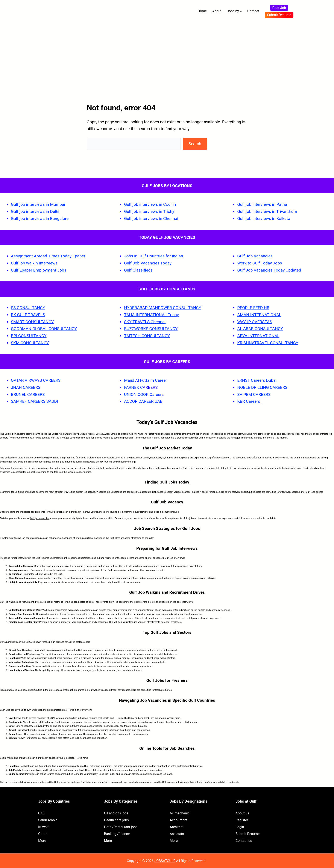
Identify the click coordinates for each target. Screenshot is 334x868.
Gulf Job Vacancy (167, 502)
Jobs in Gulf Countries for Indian (154, 256)
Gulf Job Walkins (145, 592)
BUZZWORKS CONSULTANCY (151, 329)
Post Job (279, 8)
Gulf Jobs (191, 528)
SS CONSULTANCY (28, 308)
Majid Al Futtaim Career (146, 380)
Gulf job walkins (8, 602)
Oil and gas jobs (116, 813)
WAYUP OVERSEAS (255, 322)
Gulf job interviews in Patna (262, 204)
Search (195, 144)
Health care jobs (116, 820)
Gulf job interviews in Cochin (150, 204)
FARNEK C (133, 387)
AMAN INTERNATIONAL (259, 315)
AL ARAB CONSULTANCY (260, 329)
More (42, 841)
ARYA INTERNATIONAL (258, 336)
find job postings (61, 766)
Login (240, 827)
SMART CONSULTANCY (32, 322)
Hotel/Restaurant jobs (121, 827)
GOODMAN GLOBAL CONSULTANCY (44, 329)
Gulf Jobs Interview (91, 782)
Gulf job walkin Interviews (34, 263)
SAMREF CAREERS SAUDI (34, 401)
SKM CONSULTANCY (30, 343)
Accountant (179, 820)
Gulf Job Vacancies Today (148, 263)
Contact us (244, 841)
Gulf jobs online (314, 492)
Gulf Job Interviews (180, 548)
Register (242, 820)
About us (242, 813)
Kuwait (43, 827)
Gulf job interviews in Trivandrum (267, 211)
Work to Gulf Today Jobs (260, 263)
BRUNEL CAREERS (28, 394)
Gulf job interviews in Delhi (35, 211)
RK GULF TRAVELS (28, 315)
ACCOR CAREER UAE (143, 401)
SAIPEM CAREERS (254, 394)
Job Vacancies (153, 700)
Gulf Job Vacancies (255, 256)
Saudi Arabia (48, 820)
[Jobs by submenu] (241, 11)
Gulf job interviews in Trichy (149, 211)
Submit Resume (279, 15)
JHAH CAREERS (26, 387)
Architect (177, 827)
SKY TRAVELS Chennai (145, 322)
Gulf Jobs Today (174, 482)
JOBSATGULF (165, 861)
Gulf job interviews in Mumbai (38, 204)
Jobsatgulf (166, 438)
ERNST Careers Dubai (257, 380)
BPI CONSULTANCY (29, 336)
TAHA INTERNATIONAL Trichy (151, 315)
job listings (114, 770)
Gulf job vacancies (40, 518)
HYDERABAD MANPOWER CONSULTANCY (163, 308)
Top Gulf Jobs (156, 632)
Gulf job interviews (175, 558)
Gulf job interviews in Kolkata (264, 219)
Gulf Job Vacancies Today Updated (269, 270)
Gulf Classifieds (138, 270)
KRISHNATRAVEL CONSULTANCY (268, 343)
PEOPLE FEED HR (253, 308)
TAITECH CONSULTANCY (147, 336)
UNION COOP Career (143, 394)
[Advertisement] (167, 55)
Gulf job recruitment (10, 782)
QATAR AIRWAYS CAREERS (36, 380)
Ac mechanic (180, 813)
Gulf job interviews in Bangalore (40, 219)
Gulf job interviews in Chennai (151, 219)
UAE (41, 813)
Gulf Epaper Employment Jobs (39, 270)
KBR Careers (249, 401)
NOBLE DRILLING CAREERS (262, 387)
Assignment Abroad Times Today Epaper (48, 256)
